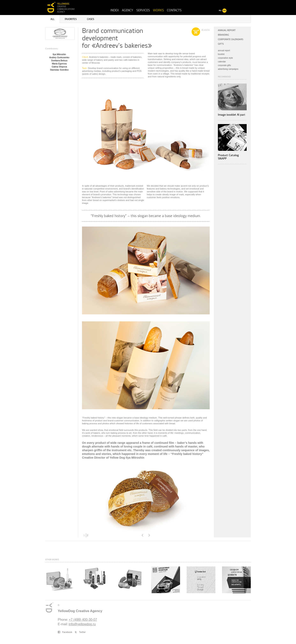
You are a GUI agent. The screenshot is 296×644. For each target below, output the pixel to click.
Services (143, 10)
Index (115, 10)
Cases (91, 19)
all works (206, 30)
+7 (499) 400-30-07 (83, 620)
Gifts (221, 44)
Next (149, 535)
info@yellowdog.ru (82, 624)
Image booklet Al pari (231, 115)
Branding (223, 35)
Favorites (71, 19)
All (53, 19)
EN (225, 10)
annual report (224, 51)
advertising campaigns (228, 69)
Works (158, 10)
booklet (221, 54)
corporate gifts (224, 65)
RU (220, 10)
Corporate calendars (231, 39)
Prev (142, 535)
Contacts (174, 10)
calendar (222, 62)
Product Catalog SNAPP (228, 157)
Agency (128, 10)
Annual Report (227, 30)
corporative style (225, 58)
